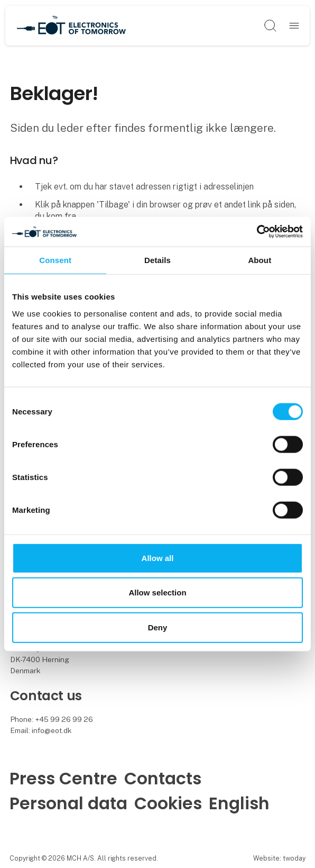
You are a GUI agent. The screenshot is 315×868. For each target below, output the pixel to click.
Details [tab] (157, 260)
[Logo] (71, 26)
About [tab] (260, 260)
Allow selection (157, 593)
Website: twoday (279, 858)
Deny (158, 627)
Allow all (158, 558)
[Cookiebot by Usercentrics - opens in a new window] (257, 232)
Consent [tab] (55, 260)
